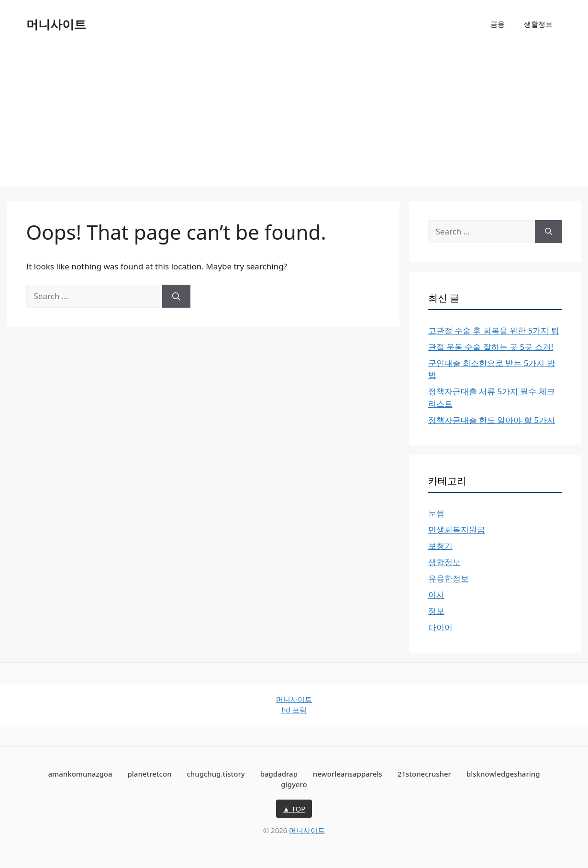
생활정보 (538, 24)
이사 (436, 595)
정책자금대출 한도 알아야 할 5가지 (492, 420)
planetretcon (150, 774)
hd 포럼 (294, 710)
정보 (436, 611)
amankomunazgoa (80, 774)
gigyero (294, 784)
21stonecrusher (424, 774)
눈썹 (436, 513)
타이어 (440, 627)
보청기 (440, 546)
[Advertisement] (294, 120)
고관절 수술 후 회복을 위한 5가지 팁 (494, 330)
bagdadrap (279, 774)
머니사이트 (56, 24)
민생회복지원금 (457, 529)
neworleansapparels (348, 774)
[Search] (176, 296)
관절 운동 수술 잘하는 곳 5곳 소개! (491, 347)
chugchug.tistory (216, 774)
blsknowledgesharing (503, 774)
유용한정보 (449, 578)
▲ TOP (294, 809)
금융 (498, 24)
